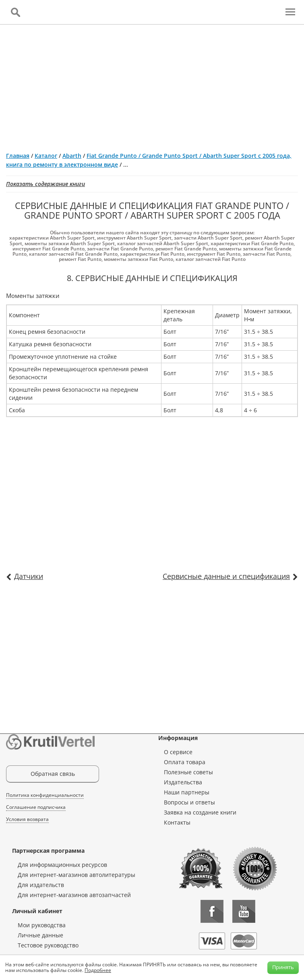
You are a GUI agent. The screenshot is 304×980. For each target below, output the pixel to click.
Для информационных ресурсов (62, 865)
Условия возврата (27, 819)
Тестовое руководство (48, 945)
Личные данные (40, 935)
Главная (18, 156)
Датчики (29, 576)
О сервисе (178, 752)
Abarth (72, 156)
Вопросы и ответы (189, 802)
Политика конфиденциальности (45, 795)
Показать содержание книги (45, 184)
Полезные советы (188, 772)
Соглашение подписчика (36, 807)
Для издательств (41, 885)
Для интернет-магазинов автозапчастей (74, 895)
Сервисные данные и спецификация (226, 576)
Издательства (183, 782)
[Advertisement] (152, 85)
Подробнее (98, 970)
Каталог (46, 156)
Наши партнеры (187, 792)
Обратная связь (53, 774)
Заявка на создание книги (200, 812)
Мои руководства (42, 925)
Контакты (177, 822)
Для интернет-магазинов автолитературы (77, 875)
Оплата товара (185, 762)
